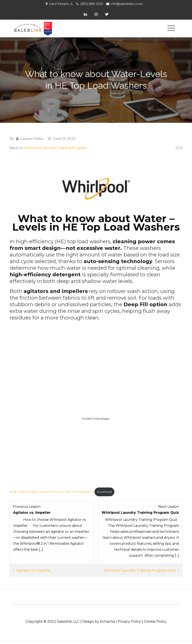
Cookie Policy (155, 621)
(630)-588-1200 (92, 4)
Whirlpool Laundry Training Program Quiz (140, 570)
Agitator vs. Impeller (33, 570)
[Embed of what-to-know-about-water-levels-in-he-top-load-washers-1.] (96, 418)
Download (104, 491)
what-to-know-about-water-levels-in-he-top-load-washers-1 (51, 491)
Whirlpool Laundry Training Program (56, 147)
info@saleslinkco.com (127, 4)
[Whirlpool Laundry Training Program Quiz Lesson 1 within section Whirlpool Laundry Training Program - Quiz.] (140, 531)
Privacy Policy (129, 621)
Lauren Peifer (32, 138)
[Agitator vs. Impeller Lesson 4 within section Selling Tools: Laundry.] (52, 531)
